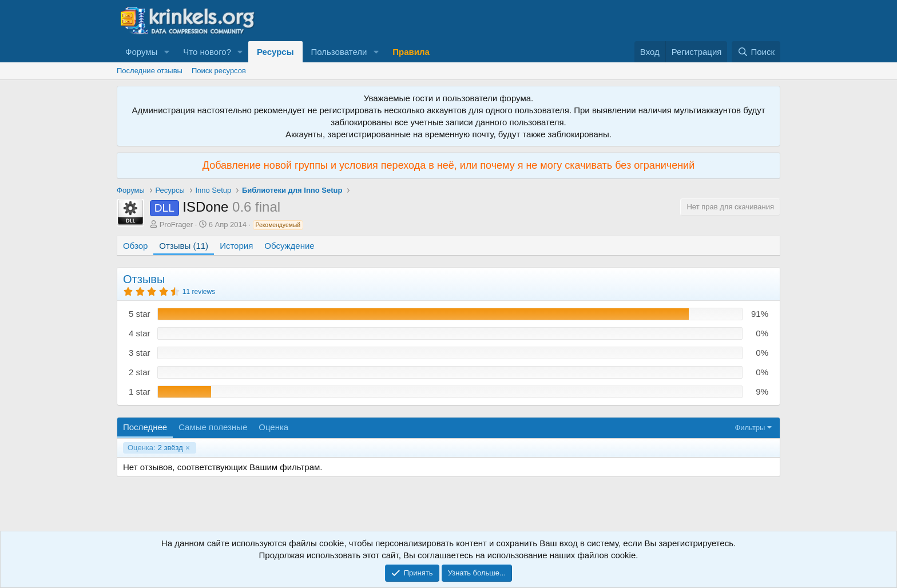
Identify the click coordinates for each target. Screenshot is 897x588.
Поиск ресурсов (219, 71)
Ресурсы (275, 52)
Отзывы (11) (184, 246)
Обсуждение (289, 246)
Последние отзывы (150, 71)
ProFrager (176, 225)
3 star (140, 353)
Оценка (273, 427)
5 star (140, 314)
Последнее (145, 427)
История (236, 246)
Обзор (135, 246)
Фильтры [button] (750, 428)
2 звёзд (155, 448)
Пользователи (339, 52)
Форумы (141, 52)
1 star (140, 392)
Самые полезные (213, 427)
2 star (140, 372)
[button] (166, 52)
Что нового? (207, 52)
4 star (140, 333)
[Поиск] (756, 52)
